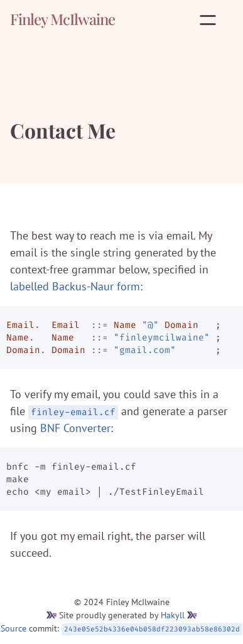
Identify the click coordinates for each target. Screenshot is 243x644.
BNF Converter (75, 428)
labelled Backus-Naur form (75, 286)
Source (13, 628)
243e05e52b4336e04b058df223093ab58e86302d (152, 629)
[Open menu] (210, 20)
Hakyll (173, 615)
